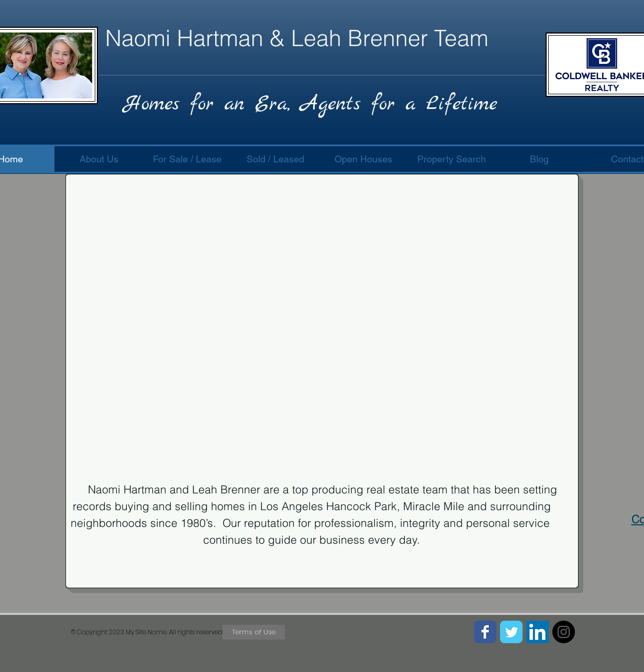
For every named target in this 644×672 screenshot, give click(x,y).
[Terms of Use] (254, 632)
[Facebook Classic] (485, 632)
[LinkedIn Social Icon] (537, 632)
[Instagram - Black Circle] (564, 632)
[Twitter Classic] (511, 632)
